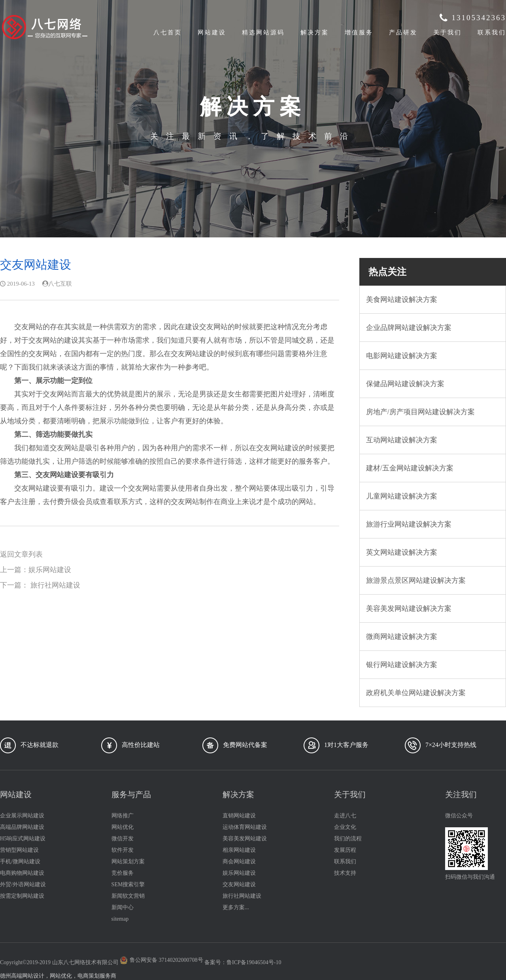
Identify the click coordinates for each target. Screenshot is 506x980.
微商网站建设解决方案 (402, 637)
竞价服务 (123, 873)
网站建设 (212, 32)
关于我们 (447, 32)
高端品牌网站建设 (22, 827)
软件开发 (123, 850)
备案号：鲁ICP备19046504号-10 (243, 962)
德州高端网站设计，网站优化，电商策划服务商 (58, 976)
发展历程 (345, 850)
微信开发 (123, 839)
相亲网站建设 (239, 850)
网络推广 (123, 816)
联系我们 (492, 32)
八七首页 (168, 32)
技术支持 (345, 873)
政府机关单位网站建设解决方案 (416, 693)
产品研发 (403, 32)
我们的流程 (348, 839)
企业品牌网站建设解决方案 (409, 328)
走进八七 (345, 816)
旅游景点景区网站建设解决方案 (416, 580)
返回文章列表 (21, 554)
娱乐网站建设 (50, 570)
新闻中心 (123, 907)
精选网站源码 (263, 32)
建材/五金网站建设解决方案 (410, 468)
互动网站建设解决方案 (402, 440)
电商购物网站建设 (22, 873)
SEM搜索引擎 (128, 884)
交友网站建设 (239, 884)
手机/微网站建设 (20, 862)
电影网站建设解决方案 (402, 356)
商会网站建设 (239, 862)
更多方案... (236, 907)
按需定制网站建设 (22, 896)
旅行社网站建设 (55, 585)
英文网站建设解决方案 (402, 552)
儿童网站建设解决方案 (402, 496)
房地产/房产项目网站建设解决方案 (420, 412)
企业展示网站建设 (22, 816)
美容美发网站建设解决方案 (409, 608)
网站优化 (123, 827)
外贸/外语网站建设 (23, 884)
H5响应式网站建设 (23, 839)
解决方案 (315, 32)
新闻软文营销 (128, 896)
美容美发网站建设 (245, 839)
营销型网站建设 (19, 850)
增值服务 (359, 32)
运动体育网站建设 (245, 827)
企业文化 (345, 827)
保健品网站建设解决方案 (405, 384)
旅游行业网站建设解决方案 (409, 524)
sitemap (120, 919)
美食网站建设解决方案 (402, 299)
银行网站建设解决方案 (402, 665)
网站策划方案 (128, 862)
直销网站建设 (239, 816)
